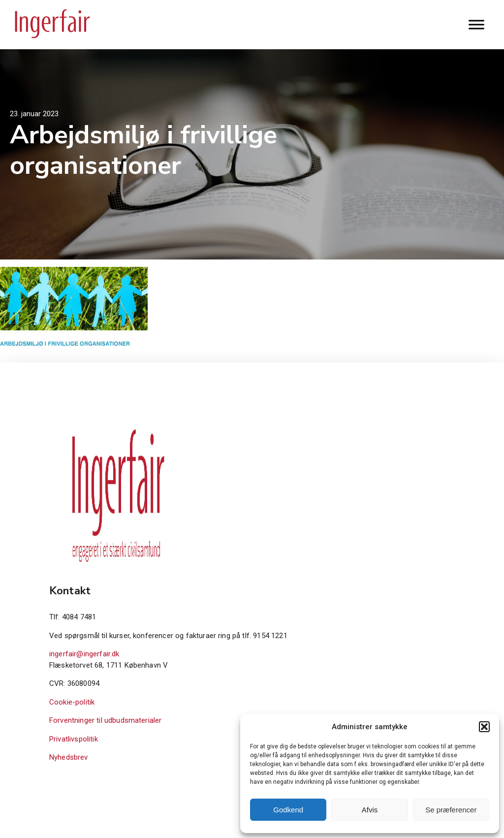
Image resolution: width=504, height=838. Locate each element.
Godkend (288, 810)
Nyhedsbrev (69, 757)
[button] (484, 727)
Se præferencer (451, 810)
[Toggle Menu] (476, 24)
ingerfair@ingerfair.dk (84, 654)
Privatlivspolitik (74, 739)
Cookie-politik (72, 702)
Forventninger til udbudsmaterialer (105, 720)
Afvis (370, 810)
